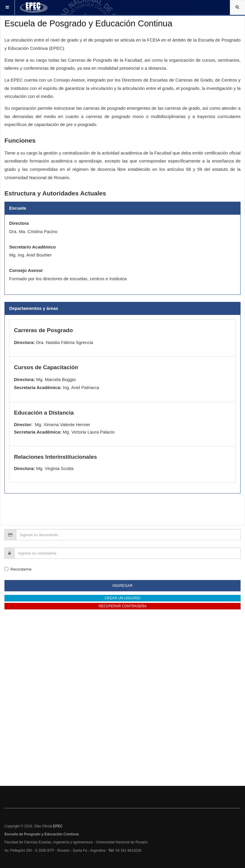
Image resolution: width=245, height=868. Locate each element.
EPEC (58, 826)
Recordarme (18, 569)
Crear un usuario (123, 598)
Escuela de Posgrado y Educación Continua (88, 23)
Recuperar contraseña (122, 606)
